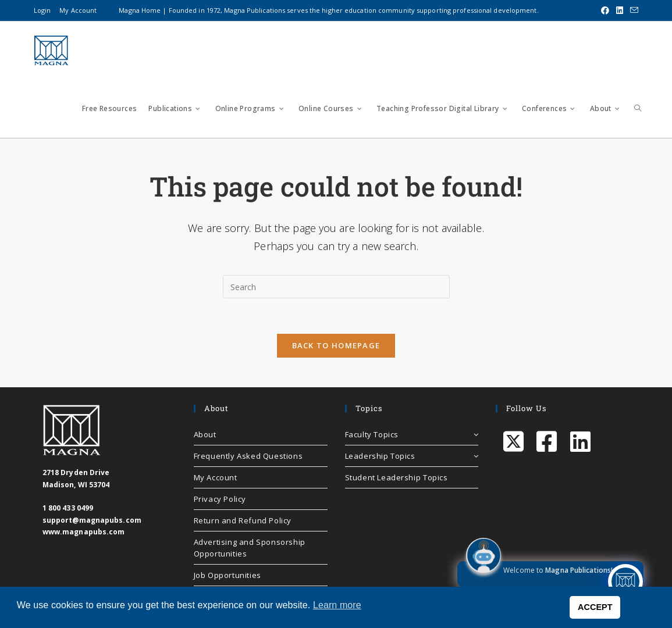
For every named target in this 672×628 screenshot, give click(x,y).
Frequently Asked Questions (248, 456)
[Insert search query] (336, 287)
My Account (78, 10)
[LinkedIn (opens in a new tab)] (620, 10)
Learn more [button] (337, 605)
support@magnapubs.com (92, 520)
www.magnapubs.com (84, 532)
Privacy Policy (220, 499)
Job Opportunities (227, 575)
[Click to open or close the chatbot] (625, 581)
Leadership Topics (412, 456)
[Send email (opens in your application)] (632, 10)
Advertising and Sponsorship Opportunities (250, 548)
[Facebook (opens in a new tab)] (605, 10)
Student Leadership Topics (397, 477)
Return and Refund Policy (243, 520)
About (205, 434)
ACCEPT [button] (595, 607)
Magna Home (140, 10)
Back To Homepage (336, 345)
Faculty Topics (412, 434)
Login (42, 10)
